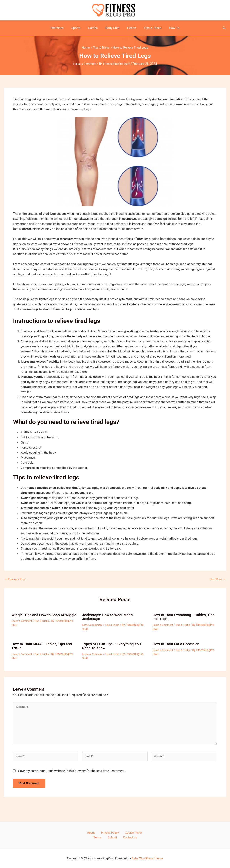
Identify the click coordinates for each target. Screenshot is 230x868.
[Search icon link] (224, 28)
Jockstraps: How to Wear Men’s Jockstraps (109, 617)
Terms (142, 832)
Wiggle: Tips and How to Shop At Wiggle (40, 617)
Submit (107, 837)
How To (170, 28)
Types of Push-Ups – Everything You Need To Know (113, 645)
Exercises (62, 28)
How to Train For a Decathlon (177, 643)
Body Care (112, 28)
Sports (79, 28)
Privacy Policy (103, 832)
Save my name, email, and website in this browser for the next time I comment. (72, 773)
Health (130, 28)
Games (94, 28)
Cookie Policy (125, 832)
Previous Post (16, 579)
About (87, 832)
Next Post (217, 579)
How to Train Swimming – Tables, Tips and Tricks (185, 617)
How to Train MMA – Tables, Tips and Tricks (44, 645)
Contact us (122, 837)
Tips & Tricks (149, 28)
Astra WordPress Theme (147, 858)
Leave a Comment (84, 64)
